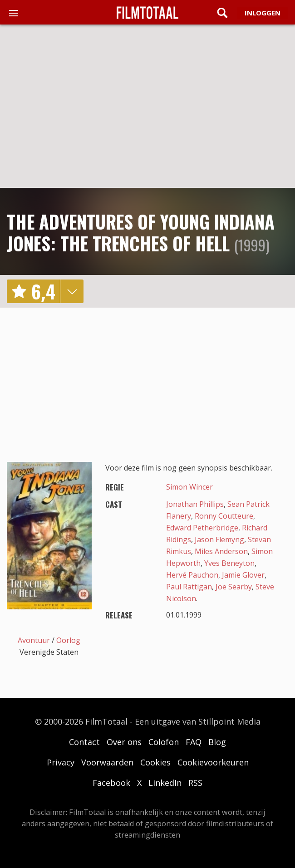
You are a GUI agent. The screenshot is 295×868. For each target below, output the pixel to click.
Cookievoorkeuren (213, 762)
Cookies (155, 762)
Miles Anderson (221, 551)
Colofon (164, 742)
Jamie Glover (243, 575)
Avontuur (34, 640)
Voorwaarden (107, 762)
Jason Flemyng (219, 539)
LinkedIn (165, 783)
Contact (84, 742)
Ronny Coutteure (224, 516)
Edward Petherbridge (202, 528)
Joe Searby (234, 587)
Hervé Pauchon (192, 575)
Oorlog (68, 640)
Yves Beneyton (229, 563)
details (72, 291)
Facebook (111, 783)
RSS (195, 783)
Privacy (61, 762)
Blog (217, 742)
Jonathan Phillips (195, 504)
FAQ (194, 742)
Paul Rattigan (189, 587)
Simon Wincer (189, 487)
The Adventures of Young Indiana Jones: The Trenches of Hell (141, 232)
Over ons (124, 742)
